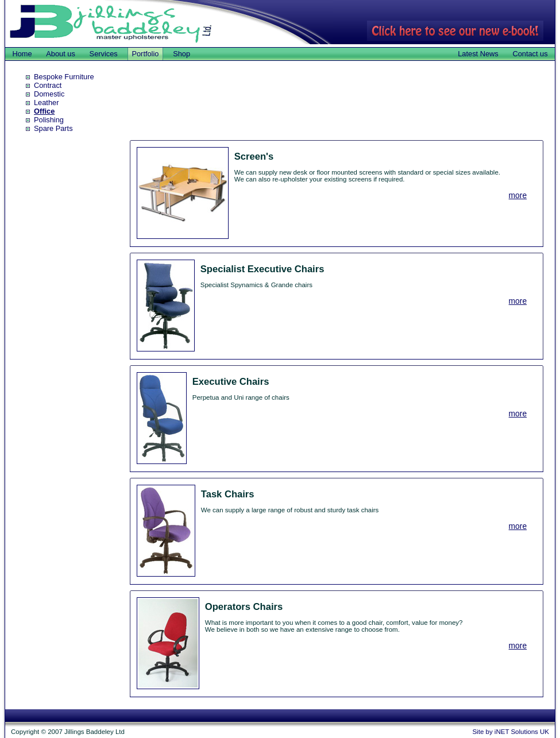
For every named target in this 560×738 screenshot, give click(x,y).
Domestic (49, 94)
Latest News (478, 54)
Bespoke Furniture (64, 77)
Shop (181, 54)
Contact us (530, 54)
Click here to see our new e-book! (455, 31)
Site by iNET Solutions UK (511, 732)
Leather (46, 103)
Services (104, 54)
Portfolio (145, 54)
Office (44, 111)
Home (22, 54)
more (518, 195)
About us (61, 54)
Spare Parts (53, 128)
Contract (48, 85)
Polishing (49, 120)
